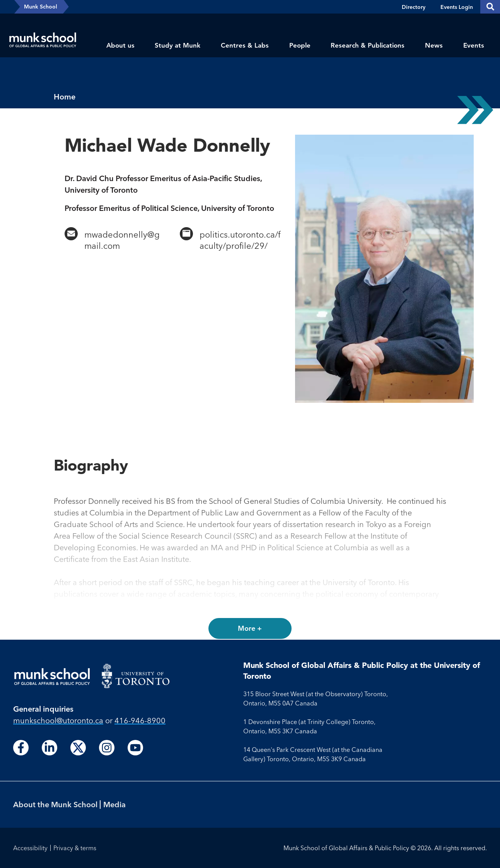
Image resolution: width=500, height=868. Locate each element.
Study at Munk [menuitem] (177, 45)
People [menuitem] (300, 45)
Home (65, 97)
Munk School (41, 7)
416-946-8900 (140, 720)
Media (114, 804)
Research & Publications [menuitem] (368, 45)
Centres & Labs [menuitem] (245, 45)
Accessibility (30, 848)
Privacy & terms (75, 848)
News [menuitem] (434, 45)
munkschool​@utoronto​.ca (58, 720)
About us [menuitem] (120, 45)
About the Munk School (55, 804)
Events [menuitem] (474, 45)
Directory (414, 7)
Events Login (457, 7)
